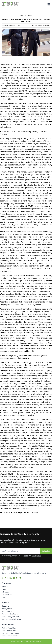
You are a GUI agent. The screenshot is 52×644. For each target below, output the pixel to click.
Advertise (5, 592)
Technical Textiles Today (10, 633)
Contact (5, 589)
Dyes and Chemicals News (11, 619)
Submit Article (7, 595)
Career (4, 597)
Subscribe (46, 551)
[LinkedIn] (11, 578)
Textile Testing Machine (10, 616)
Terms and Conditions (10, 614)
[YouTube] (14, 578)
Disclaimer (6, 606)
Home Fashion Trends (10, 636)
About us (5, 587)
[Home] (10, 4)
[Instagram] (9, 578)
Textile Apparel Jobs (9, 631)
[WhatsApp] (17, 578)
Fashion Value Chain (9, 628)
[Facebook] (3, 578)
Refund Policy (7, 611)
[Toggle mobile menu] (49, 4)
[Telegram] (20, 578)
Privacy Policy (37, 556)
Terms (26, 556)
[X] (6, 578)
